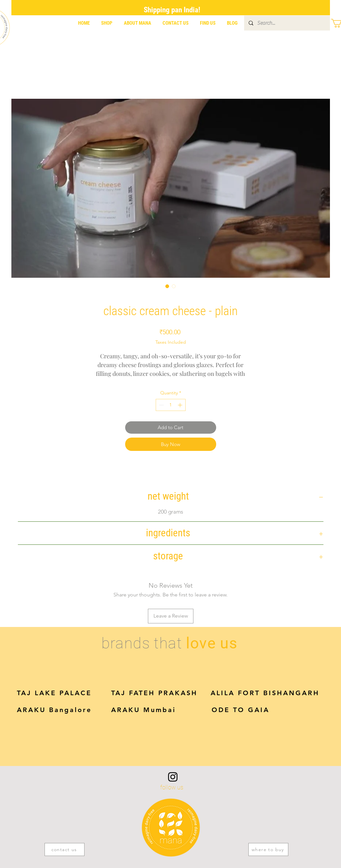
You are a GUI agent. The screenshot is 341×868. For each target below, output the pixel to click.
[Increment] (181, 405)
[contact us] (65, 849)
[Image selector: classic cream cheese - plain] (167, 286)
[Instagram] (173, 777)
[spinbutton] (171, 405)
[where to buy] (268, 849)
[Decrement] (161, 405)
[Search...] (287, 23)
